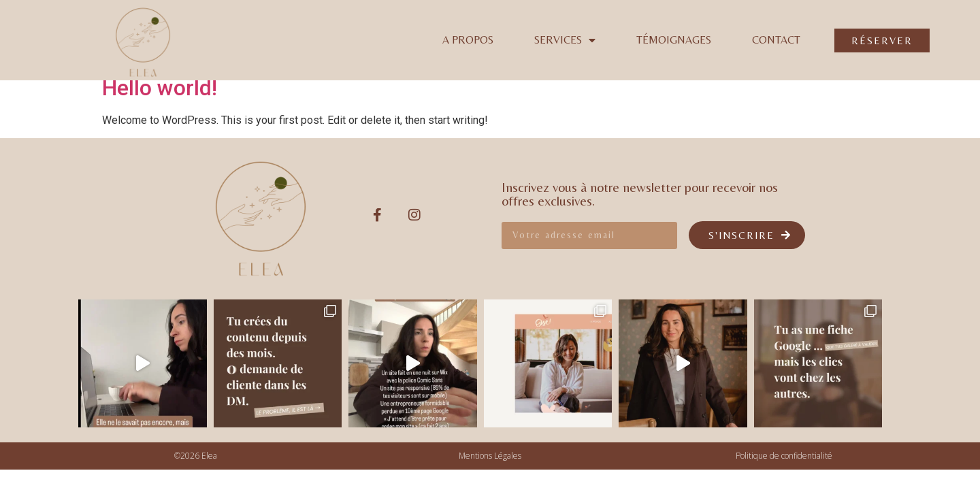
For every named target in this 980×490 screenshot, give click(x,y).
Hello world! (160, 88)
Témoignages (674, 40)
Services (565, 40)
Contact (776, 40)
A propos (468, 40)
